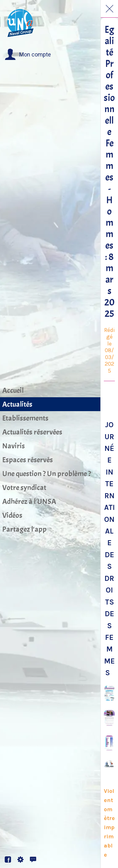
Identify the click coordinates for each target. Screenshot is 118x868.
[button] (28, 55)
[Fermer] (110, 9)
